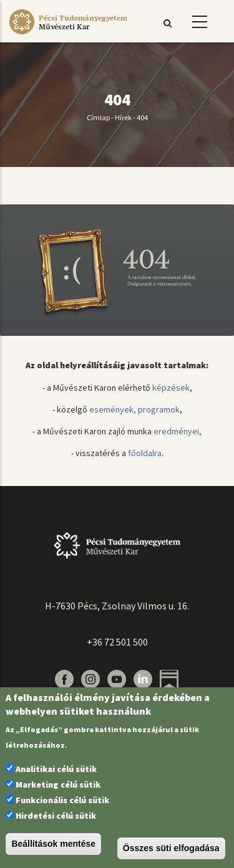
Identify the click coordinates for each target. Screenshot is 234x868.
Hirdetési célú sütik (56, 816)
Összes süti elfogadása (171, 848)
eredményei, (178, 431)
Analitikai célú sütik (56, 769)
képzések (171, 388)
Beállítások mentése (53, 844)
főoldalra (145, 453)
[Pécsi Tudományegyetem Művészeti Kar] (68, 34)
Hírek (123, 117)
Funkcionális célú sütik (62, 800)
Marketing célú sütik (58, 785)
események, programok (134, 409)
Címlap (98, 117)
